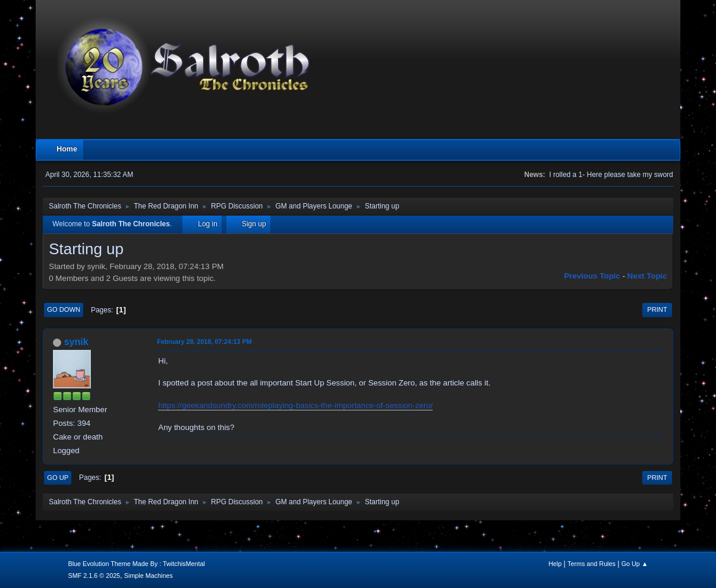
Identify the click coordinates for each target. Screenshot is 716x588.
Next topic (647, 276)
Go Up (58, 478)
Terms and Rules (592, 564)
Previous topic (592, 276)
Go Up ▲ (635, 564)
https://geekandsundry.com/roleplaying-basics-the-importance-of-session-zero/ (295, 405)
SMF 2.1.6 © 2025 (94, 576)
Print (657, 309)
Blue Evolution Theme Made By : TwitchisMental (136, 564)
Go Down (64, 309)
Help (555, 564)
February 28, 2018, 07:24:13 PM (204, 342)
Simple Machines (149, 576)
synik (76, 342)
